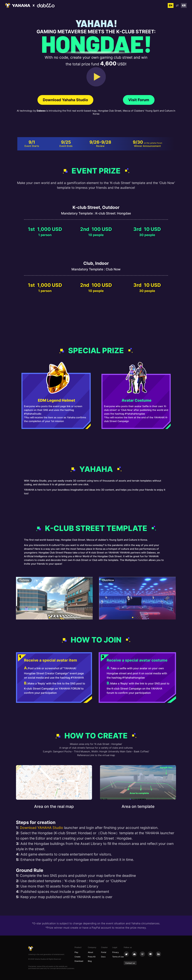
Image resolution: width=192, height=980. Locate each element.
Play (76, 952)
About (90, 952)
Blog (90, 961)
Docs (103, 957)
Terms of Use (118, 957)
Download (79, 961)
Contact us (130, 963)
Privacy (116, 952)
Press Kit (92, 957)
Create (77, 957)
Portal (104, 952)
